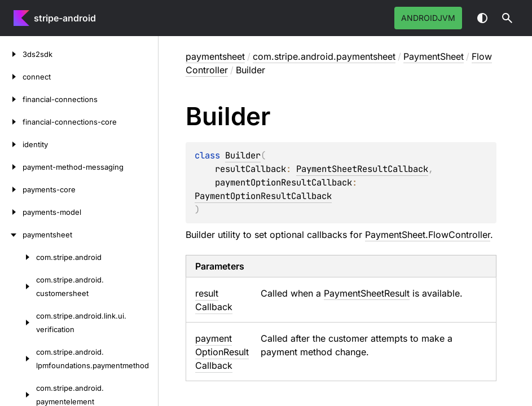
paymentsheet (215, 56)
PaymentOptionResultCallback (263, 196)
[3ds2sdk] (11, 54)
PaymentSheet (434, 56)
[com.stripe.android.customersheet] (18, 286)
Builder (243, 155)
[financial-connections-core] (11, 122)
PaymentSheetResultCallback (362, 169)
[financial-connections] (11, 99)
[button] (507, 18)
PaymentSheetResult (367, 293)
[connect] (11, 77)
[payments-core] (11, 189)
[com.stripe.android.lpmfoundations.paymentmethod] (18, 359)
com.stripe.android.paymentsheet (324, 56)
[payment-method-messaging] (11, 167)
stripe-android (65, 18)
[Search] (507, 18)
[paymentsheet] (11, 235)
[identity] (11, 144)
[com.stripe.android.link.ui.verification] (18, 323)
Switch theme (482, 18)
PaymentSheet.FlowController (428, 235)
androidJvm (428, 18)
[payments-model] (11, 212)
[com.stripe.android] (18, 257)
